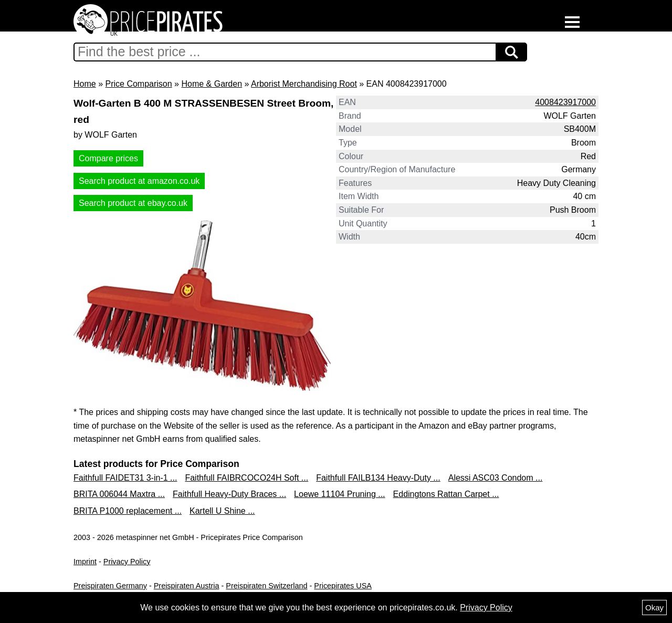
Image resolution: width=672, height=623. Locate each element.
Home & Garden (212, 84)
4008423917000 (565, 102)
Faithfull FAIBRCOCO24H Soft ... (246, 478)
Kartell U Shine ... (222, 511)
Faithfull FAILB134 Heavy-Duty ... (378, 478)
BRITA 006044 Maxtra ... (119, 494)
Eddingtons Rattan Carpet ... (446, 494)
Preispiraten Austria (187, 586)
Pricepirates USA (343, 586)
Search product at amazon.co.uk (139, 181)
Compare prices (108, 158)
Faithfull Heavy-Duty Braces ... (229, 494)
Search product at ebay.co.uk (133, 203)
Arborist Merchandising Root (304, 84)
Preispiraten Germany (110, 586)
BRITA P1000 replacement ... (128, 511)
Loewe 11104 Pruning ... (339, 494)
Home (85, 84)
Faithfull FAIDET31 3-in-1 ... (125, 478)
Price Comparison (138, 84)
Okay (654, 608)
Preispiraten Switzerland (266, 586)
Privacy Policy (127, 562)
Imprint (85, 562)
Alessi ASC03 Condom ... (496, 478)
